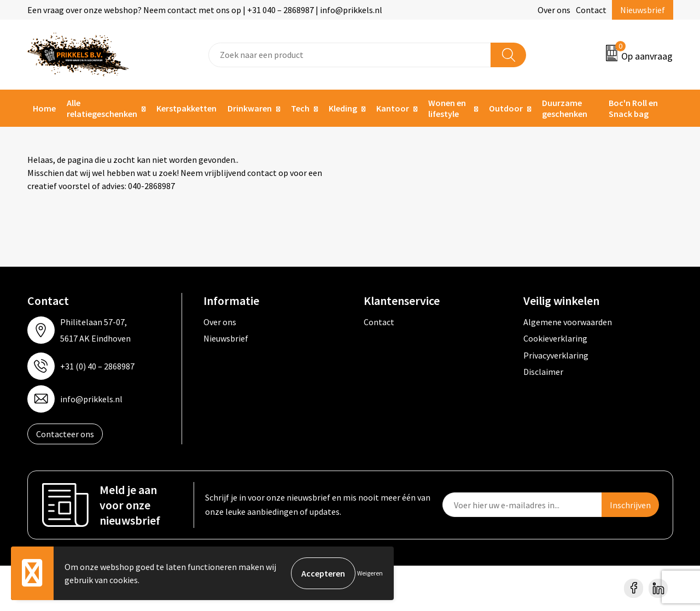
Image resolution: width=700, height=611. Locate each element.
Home (44, 108)
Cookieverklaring (555, 338)
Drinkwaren (250, 108)
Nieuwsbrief (643, 10)
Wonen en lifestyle (447, 108)
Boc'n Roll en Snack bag (633, 108)
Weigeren (370, 573)
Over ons (554, 10)
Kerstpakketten (186, 108)
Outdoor (506, 108)
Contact (591, 10)
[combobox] (350, 55)
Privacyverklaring (556, 355)
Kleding (343, 108)
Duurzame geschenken (565, 108)
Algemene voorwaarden (568, 322)
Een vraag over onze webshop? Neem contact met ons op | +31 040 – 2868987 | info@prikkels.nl (205, 10)
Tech (300, 108)
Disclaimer (543, 372)
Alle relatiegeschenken (102, 108)
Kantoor (393, 108)
